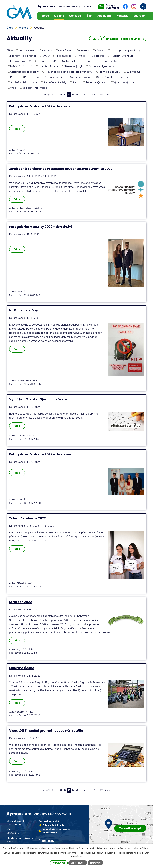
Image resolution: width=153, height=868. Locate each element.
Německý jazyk (73, 66)
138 (102, 95)
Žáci (89, 16)
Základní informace (35, 88)
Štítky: (10, 50)
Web (13, 88)
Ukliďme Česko (22, 668)
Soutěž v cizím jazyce (24, 82)
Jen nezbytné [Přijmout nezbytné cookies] (78, 863)
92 (94, 95)
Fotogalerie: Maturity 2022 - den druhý (41, 227)
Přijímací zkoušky (109, 72)
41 (61, 95)
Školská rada (105, 77)
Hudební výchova (122, 56)
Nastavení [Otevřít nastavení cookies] (95, 863)
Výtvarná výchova (125, 82)
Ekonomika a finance (23, 56)
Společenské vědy (55, 82)
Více (17, 129)
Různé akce (32, 77)
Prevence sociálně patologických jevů (69, 72)
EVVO (46, 56)
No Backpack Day (23, 310)
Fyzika (82, 56)
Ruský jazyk (133, 72)
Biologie (47, 50)
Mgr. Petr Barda (48, 66)
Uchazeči (75, 16)
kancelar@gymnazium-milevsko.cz (57, 831)
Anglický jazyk (27, 50)
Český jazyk (66, 50)
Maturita (89, 61)
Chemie (84, 50)
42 (65, 95)
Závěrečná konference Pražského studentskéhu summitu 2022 (61, 169)
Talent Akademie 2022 (27, 518)
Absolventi (104, 16)
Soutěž (124, 77)
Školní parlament (80, 77)
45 (77, 95)
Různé (14, 77)
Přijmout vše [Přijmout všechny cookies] (59, 863)
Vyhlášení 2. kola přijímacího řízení (38, 399)
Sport (76, 82)
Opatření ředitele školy (24, 72)
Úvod (46, 16)
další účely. (144, 848)
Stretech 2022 (21, 602)
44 (73, 95)
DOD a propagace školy (126, 50)
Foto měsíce (64, 56)
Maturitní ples (109, 61)
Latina (42, 61)
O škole (59, 16)
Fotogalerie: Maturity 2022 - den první (40, 454)
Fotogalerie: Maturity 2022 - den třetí (39, 106)
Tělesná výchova (96, 82)
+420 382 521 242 (54, 825)
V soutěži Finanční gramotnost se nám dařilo (46, 731)
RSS (96, 39)
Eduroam (139, 16)
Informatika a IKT (21, 61)
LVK (54, 61)
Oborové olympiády (101, 66)
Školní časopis (54, 77)
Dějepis (100, 50)
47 (85, 95)
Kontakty (122, 16)
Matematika (70, 61)
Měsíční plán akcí (21, 66)
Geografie (98, 56)
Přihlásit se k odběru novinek (125, 39)
